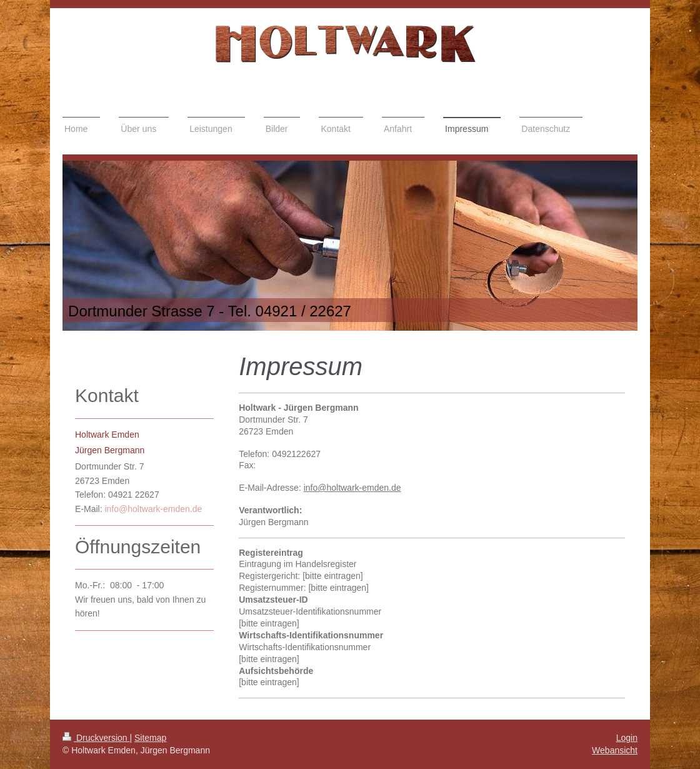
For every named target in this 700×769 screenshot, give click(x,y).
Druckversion (96, 738)
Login (627, 738)
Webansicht (615, 750)
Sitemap (150, 738)
